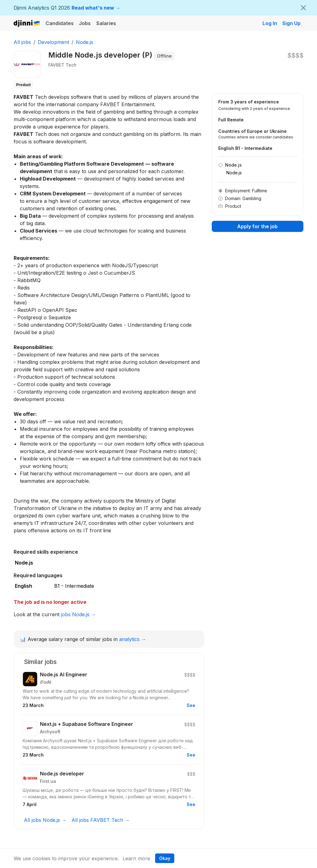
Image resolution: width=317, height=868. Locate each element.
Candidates (60, 23)
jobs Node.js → (78, 614)
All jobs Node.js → (45, 820)
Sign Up (291, 23)
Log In (270, 23)
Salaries (106, 23)
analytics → (133, 639)
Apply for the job (257, 226)
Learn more (136, 858)
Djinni (27, 24)
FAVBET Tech (62, 65)
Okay (165, 858)
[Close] (303, 8)
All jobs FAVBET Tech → (101, 820)
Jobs (85, 23)
